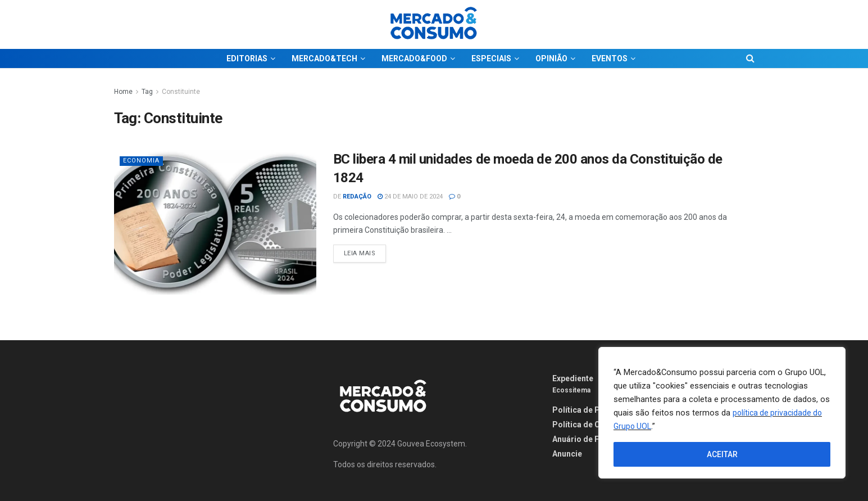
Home (123, 92)
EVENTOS (610, 58)
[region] (722, 413)
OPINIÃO (551, 58)
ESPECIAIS (491, 58)
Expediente (573, 378)
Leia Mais (365, 251)
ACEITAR (722, 454)
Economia (141, 161)
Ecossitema (571, 390)
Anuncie (567, 454)
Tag (147, 92)
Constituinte (181, 92)
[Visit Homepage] (434, 24)
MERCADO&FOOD (414, 58)
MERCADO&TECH (324, 58)
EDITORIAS (247, 58)
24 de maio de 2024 (410, 197)
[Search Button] (750, 58)
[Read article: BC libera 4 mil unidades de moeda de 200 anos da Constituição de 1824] (215, 222)
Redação (357, 197)
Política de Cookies (589, 425)
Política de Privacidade (596, 410)
